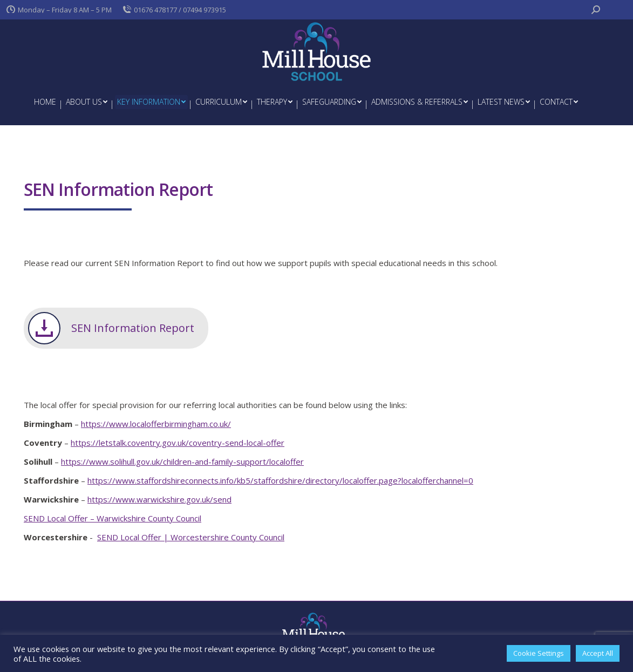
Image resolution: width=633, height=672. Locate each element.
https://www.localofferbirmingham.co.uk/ (156, 424)
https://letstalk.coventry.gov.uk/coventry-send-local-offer (178, 443)
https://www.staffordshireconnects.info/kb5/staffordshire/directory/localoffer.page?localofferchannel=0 (280, 480)
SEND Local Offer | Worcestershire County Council (191, 537)
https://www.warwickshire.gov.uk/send (159, 499)
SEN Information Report (133, 328)
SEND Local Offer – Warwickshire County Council (113, 518)
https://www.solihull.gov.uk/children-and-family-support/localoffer (182, 461)
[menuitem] (45, 102)
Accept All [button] (598, 653)
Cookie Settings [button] (539, 653)
